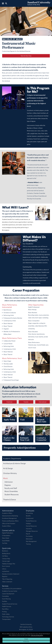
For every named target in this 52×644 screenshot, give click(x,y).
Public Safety (6, 614)
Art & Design (8, 468)
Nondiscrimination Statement (11, 574)
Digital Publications (8, 533)
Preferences (26, 642)
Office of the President (9, 523)
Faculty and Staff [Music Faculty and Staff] (11, 488)
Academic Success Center (10, 591)
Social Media (6, 541)
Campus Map (6, 559)
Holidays (28, 523)
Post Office (5, 609)
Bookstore (5, 551)
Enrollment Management (9, 518)
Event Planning (6, 599)
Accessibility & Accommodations (12, 589)
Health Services (7, 606)
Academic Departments (12, 458)
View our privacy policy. (37, 635)
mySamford (6, 571)
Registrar (5, 576)
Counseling (5, 596)
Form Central (6, 566)
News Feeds (6, 538)
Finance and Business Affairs (10, 521)
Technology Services (8, 617)
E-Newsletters (6, 535)
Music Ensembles (11, 491)
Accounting (29, 513)
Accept (26, 639)
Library (4, 569)
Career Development (8, 594)
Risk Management (31, 541)
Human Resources (31, 526)
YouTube (5, 543)
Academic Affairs (7, 513)
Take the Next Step (26, 56)
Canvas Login (6, 561)
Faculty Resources (31, 521)
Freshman (9, 402)
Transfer (26, 402)
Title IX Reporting (7, 579)
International (43, 402)
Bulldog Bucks (6, 553)
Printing (4, 612)
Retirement (29, 539)
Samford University (26, 624)
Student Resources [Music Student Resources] (12, 494)
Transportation (6, 619)
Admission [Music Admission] (9, 482)
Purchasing (29, 536)
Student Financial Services (10, 604)
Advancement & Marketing (10, 516)
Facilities (5, 601)
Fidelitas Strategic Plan (9, 564)
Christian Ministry (10, 473)
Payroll (28, 534)
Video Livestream (7, 582)
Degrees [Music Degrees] (8, 485)
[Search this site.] (6, 3)
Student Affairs (6, 526)
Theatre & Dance (10, 500)
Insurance (29, 529)
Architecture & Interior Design (14, 463)
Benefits (28, 516)
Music (5, 478)
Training (28, 544)
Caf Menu (5, 556)
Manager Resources (32, 531)
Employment (30, 518)
